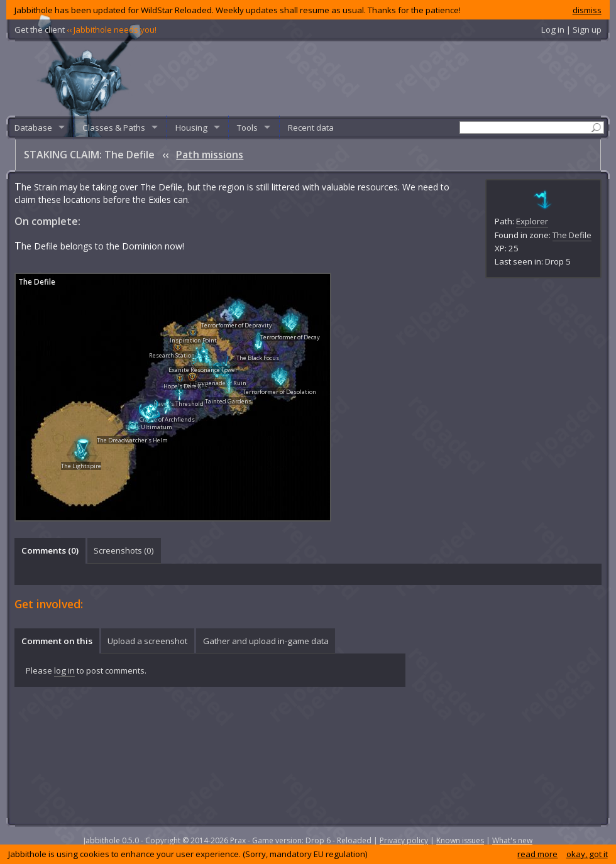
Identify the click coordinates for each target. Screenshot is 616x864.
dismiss (587, 10)
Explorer (532, 221)
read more (537, 854)
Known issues (460, 840)
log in (64, 670)
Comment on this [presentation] (57, 641)
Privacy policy (404, 840)
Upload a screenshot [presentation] (147, 641)
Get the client (85, 30)
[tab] (50, 550)
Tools (247, 128)
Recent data (311, 128)
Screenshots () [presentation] (124, 550)
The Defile (572, 235)
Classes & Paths (114, 128)
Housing (191, 128)
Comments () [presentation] (50, 550)
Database (33, 128)
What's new (512, 840)
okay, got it (587, 854)
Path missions (210, 155)
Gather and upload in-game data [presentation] (266, 641)
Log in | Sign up (571, 30)
